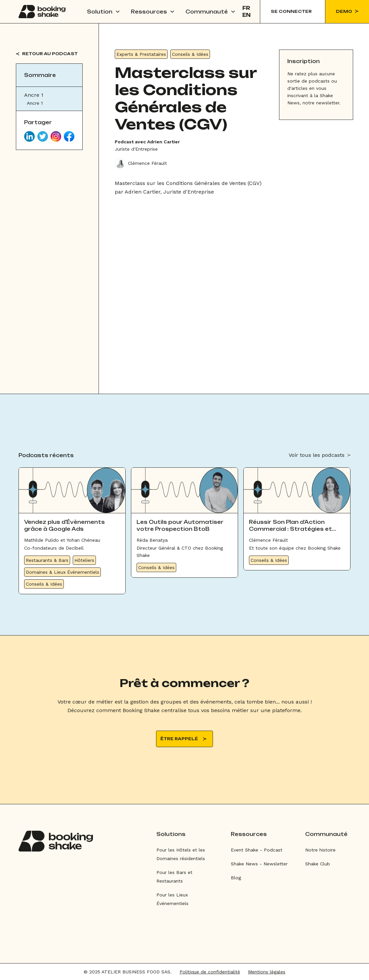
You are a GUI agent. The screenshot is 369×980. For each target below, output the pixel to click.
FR (246, 8)
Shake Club (318, 864)
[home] (42, 12)
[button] (104, 12)
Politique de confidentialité (210, 972)
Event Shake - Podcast (257, 850)
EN (246, 15)
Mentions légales (267, 972)
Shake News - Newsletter (259, 864)
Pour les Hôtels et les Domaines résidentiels (181, 854)
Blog (236, 878)
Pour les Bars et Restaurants (174, 877)
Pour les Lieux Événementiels (172, 899)
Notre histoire (320, 850)
